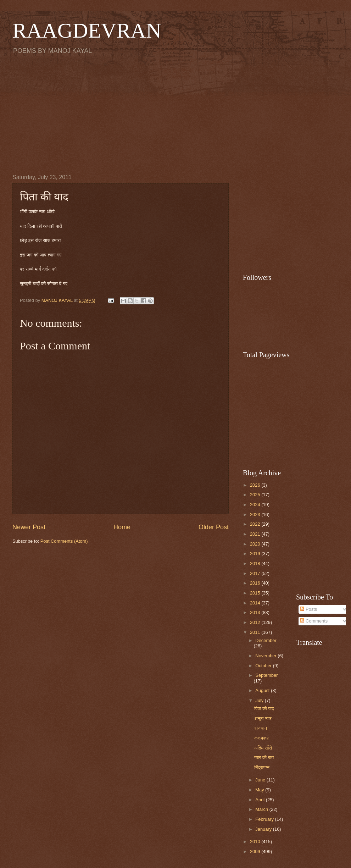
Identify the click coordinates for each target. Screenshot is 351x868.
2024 (256, 505)
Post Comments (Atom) (64, 541)
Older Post (214, 527)
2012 (256, 622)
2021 (256, 534)
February (265, 819)
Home (122, 527)
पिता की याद (264, 709)
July (260, 700)
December (266, 640)
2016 (256, 583)
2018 (256, 563)
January (264, 829)
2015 (256, 593)
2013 (256, 612)
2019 (256, 554)
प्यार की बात (264, 758)
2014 (256, 603)
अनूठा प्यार (263, 718)
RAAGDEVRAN (87, 31)
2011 (256, 632)
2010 (256, 842)
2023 (256, 515)
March (262, 809)
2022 (256, 524)
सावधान (261, 728)
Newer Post (29, 527)
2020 (256, 544)
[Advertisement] (175, 114)
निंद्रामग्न (262, 767)
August (263, 690)
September (266, 675)
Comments (314, 621)
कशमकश (262, 738)
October (264, 666)
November (266, 656)
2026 (256, 485)
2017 (256, 573)
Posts (308, 609)
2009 (256, 852)
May (260, 790)
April (260, 800)
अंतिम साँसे (263, 748)
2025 (256, 495)
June (261, 780)
